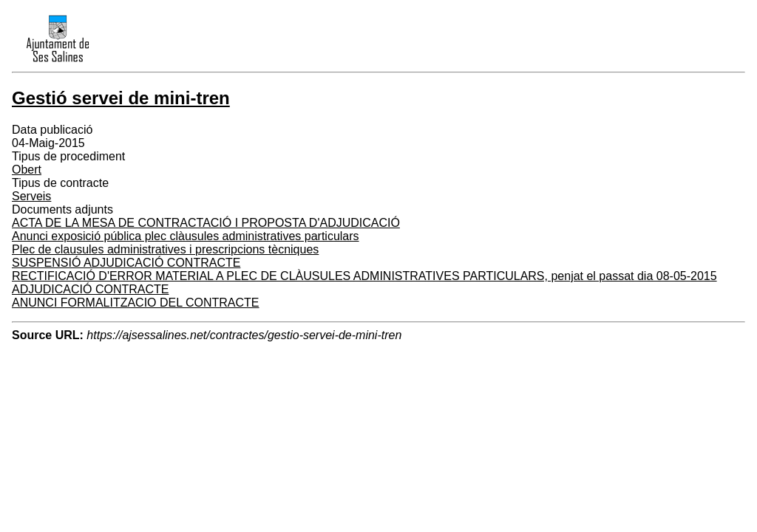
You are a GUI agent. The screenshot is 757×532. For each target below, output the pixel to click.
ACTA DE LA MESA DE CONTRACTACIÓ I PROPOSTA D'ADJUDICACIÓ (206, 223)
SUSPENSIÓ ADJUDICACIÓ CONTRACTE (126, 263)
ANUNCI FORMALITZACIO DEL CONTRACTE (136, 303)
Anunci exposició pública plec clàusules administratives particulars (186, 236)
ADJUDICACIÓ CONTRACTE (90, 289)
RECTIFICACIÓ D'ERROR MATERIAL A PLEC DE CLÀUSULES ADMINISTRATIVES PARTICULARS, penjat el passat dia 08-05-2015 (364, 276)
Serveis (31, 196)
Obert (27, 170)
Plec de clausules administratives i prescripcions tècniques (165, 249)
